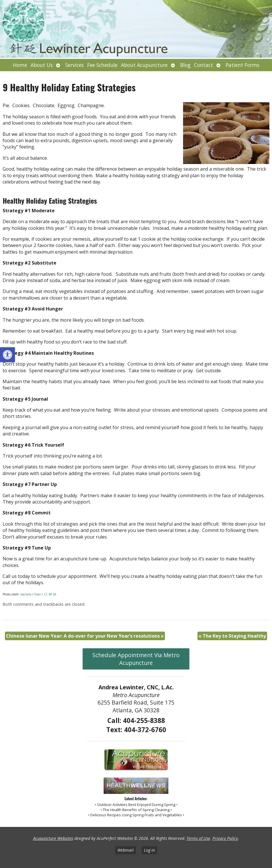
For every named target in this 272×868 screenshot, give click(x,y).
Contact (203, 65)
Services (75, 65)
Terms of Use (198, 838)
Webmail (125, 850)
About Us (42, 65)
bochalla (26, 594)
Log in (149, 850)
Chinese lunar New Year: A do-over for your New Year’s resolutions (85, 636)
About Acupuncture (144, 65)
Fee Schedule (102, 65)
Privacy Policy (225, 838)
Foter (38, 594)
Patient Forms (242, 65)
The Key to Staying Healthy (232, 636)
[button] (7, 355)
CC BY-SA (50, 594)
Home (20, 65)
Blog (185, 65)
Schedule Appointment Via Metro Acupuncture (136, 659)
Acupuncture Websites (53, 838)
